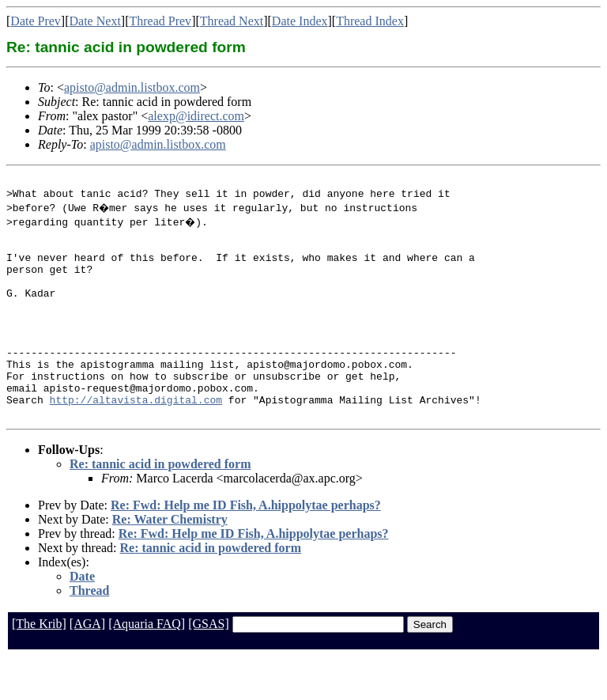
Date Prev (36, 21)
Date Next (95, 21)
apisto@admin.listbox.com (132, 87)
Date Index (300, 21)
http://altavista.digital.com (136, 440)
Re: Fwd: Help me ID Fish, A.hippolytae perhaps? (246, 548)
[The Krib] (39, 666)
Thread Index (370, 21)
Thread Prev (160, 21)
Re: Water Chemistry (170, 562)
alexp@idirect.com (196, 116)
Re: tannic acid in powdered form (160, 507)
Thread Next (232, 21)
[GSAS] (209, 666)
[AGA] (87, 666)
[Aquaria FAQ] (147, 666)
